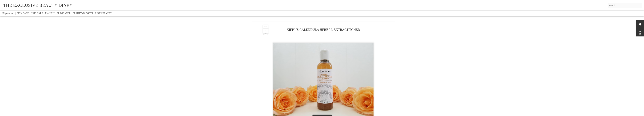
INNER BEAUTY (103, 13)
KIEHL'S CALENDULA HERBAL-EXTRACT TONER (323, 30)
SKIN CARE (23, 13)
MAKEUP (50, 13)
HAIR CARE (37, 13)
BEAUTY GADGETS (83, 13)
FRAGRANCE (64, 13)
